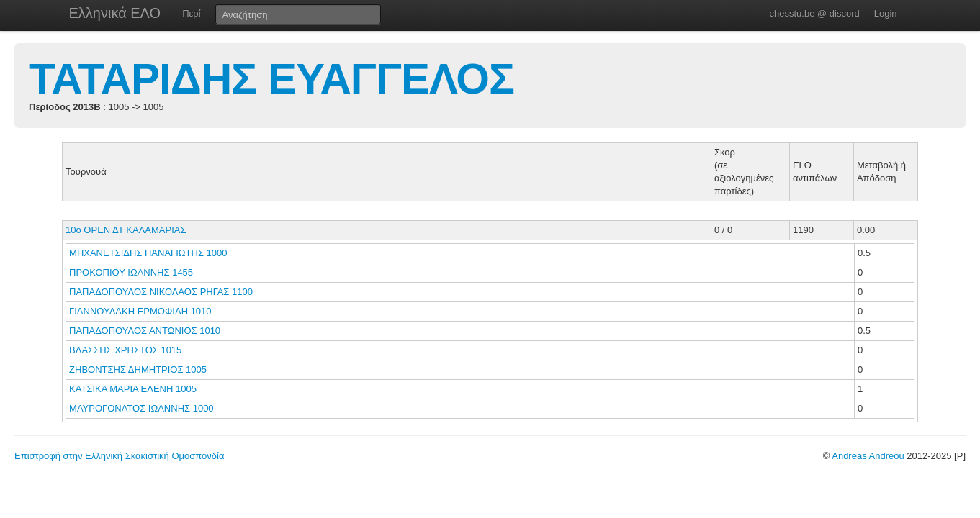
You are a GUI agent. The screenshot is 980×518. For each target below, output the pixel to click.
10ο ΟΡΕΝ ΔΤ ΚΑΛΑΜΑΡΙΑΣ (126, 230)
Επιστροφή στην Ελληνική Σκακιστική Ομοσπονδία (119, 456)
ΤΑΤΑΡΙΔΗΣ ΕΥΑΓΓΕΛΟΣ (271, 79)
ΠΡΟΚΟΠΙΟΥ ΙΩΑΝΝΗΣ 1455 (131, 272)
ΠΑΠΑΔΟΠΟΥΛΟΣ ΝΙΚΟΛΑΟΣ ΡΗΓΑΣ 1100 (161, 292)
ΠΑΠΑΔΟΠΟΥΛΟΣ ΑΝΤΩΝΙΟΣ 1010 (145, 331)
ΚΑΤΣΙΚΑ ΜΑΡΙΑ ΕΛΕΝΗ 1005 (133, 389)
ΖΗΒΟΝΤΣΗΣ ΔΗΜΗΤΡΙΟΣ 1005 (138, 369)
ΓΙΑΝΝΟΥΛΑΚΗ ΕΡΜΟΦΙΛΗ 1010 (140, 311)
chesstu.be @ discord (814, 13)
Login (886, 13)
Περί (191, 13)
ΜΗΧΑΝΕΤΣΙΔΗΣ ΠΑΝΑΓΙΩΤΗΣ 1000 (148, 253)
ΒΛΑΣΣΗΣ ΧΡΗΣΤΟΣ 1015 (125, 350)
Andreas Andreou (868, 456)
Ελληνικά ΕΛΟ (115, 13)
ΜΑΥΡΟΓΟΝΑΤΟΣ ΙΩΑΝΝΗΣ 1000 (141, 408)
